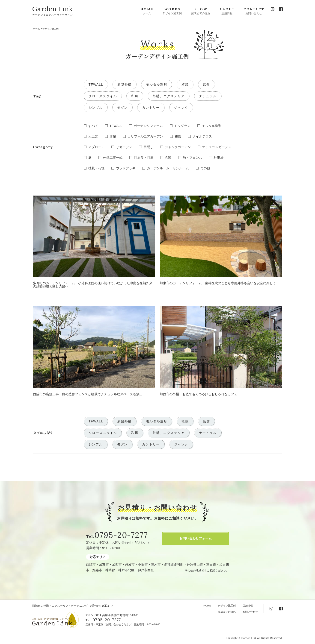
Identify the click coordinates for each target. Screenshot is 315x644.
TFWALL (96, 85)
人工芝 (93, 136)
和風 (135, 96)
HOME (207, 606)
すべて (93, 126)
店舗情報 (248, 606)
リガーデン (124, 147)
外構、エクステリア (169, 96)
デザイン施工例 (227, 606)
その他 (205, 168)
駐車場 (219, 158)
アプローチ (96, 147)
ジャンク (181, 108)
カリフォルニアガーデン (145, 136)
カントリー (151, 108)
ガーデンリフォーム (148, 126)
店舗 (207, 85)
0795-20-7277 (121, 535)
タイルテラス (202, 136)
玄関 (168, 158)
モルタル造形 (157, 85)
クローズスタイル (103, 96)
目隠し (149, 147)
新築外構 (125, 85)
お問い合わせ (250, 612)
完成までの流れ (227, 612)
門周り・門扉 (144, 158)
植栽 (185, 85)
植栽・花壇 (96, 168)
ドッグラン (182, 126)
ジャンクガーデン (178, 147)
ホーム (36, 29)
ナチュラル (208, 96)
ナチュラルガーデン (217, 147)
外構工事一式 (113, 158)
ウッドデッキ (126, 168)
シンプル (96, 108)
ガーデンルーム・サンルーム (168, 168)
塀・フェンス (193, 158)
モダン (122, 108)
